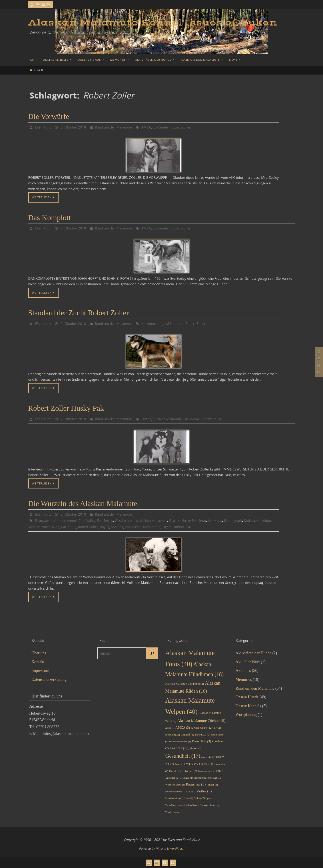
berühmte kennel (66, 520)
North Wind (70, 527)
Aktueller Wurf (248, 662)
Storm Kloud (179, 527)
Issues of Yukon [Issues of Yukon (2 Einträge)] (186, 764)
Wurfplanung (246, 715)
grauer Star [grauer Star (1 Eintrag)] (208, 757)
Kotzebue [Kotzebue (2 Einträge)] (189, 771)
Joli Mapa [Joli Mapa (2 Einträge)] (207, 764)
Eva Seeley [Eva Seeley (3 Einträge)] (179, 748)
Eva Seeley (167, 127)
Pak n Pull (89, 527)
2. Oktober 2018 (75, 127)
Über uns (39, 653)
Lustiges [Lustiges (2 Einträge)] (173, 778)
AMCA (152, 127)
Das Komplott (50, 218)
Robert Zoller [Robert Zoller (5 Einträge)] (199, 791)
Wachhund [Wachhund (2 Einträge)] (212, 805)
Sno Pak (142, 527)
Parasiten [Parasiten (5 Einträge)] (196, 784)
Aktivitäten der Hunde (254, 653)
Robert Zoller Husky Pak (66, 408)
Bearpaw (42, 520)
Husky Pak (201, 419)
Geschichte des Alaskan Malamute (149, 520)
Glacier (186, 520)
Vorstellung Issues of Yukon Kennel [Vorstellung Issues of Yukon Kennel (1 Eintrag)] (184, 805)
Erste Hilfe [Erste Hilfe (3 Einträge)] (201, 741)
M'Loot (52, 527)
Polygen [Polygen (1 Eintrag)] (212, 785)
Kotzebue (155, 323)
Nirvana (161, 848)
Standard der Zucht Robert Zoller (79, 313)
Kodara (266, 520)
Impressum (40, 671)
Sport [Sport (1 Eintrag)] (210, 798)
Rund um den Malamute (118, 127)
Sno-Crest (158, 527)
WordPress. (177, 848)
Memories (244, 679)
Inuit (216, 520)
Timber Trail (213, 527)
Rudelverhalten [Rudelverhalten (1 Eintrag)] (174, 798)
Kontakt (38, 662)
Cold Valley (91, 520)
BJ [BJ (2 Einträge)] (217, 728)
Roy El (128, 527)
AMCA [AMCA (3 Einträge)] (183, 727)
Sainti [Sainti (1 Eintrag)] (189, 798)
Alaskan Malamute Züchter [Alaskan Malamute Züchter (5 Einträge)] (201, 721)
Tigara (196, 527)
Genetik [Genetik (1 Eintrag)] (196, 748)
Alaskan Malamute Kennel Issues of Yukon (153, 23)
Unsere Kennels (248, 706)
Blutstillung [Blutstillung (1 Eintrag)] (173, 735)
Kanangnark (248, 520)
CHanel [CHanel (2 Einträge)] (187, 734)
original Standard (179, 323)
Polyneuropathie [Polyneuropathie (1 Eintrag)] (175, 792)
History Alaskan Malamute (169, 419)
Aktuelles (243, 671)
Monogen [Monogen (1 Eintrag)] (187, 778)
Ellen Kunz (44, 127)
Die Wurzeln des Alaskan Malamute (83, 503)
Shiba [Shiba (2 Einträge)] (200, 798)
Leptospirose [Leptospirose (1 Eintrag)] (206, 771)
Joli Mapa (229, 520)
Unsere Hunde (247, 697)
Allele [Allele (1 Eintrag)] (170, 728)
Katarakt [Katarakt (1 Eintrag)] (175, 771)
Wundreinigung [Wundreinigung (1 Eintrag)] (175, 812)
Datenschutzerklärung (49, 679)
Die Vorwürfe (49, 116)
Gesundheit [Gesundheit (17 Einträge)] (183, 756)
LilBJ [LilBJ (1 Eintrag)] (219, 771)
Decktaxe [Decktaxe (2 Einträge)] (203, 734)
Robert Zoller (189, 127)
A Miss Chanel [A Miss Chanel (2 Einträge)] (202, 728)
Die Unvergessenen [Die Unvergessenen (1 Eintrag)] (180, 742)
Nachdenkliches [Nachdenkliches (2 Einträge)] (205, 778)
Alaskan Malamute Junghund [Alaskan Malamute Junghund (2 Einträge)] (185, 684)
